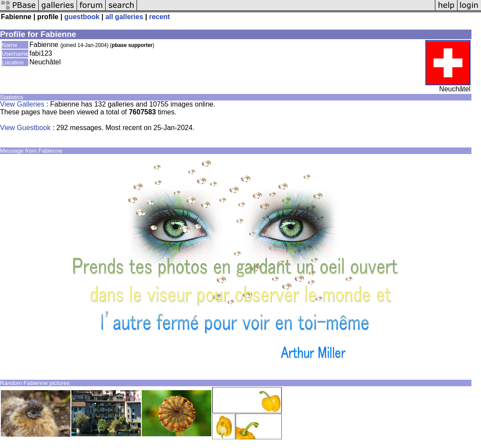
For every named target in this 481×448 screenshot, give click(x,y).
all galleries (124, 17)
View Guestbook (25, 128)
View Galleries (22, 104)
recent (160, 17)
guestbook (82, 17)
